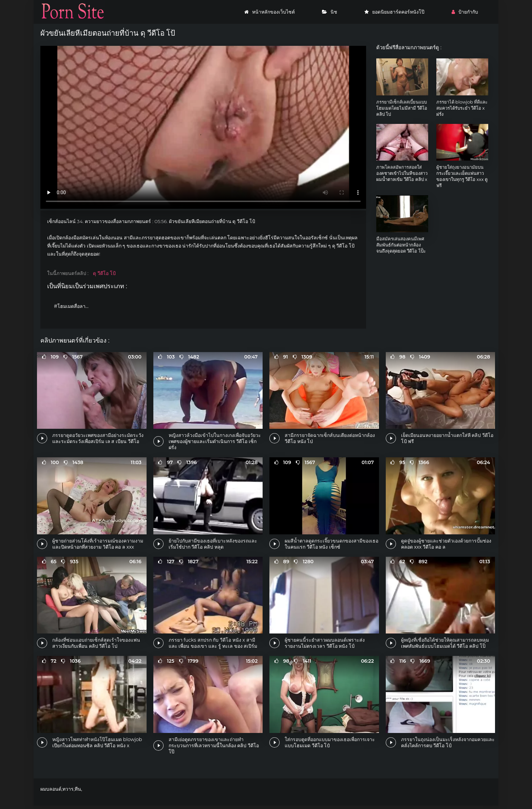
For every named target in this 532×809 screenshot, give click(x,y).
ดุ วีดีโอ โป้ (104, 273)
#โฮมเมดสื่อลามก (73, 306)
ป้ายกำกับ (465, 12)
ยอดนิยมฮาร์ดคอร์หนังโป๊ (394, 12)
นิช (330, 12)
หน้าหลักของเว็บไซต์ (270, 12)
